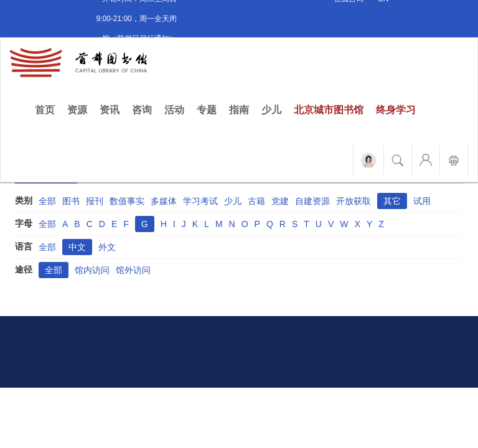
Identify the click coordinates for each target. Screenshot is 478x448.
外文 (107, 247)
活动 (174, 110)
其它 (392, 201)
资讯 (110, 110)
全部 (47, 201)
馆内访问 (92, 270)
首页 (48, 109)
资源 (77, 110)
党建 (280, 201)
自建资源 (312, 201)
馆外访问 (133, 270)
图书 (71, 201)
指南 (239, 110)
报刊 (95, 201)
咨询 (142, 110)
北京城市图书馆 (329, 110)
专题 (207, 110)
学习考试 (200, 201)
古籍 (256, 201)
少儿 (271, 110)
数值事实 (127, 201)
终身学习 (396, 110)
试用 (422, 201)
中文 (77, 247)
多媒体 (164, 201)
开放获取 (354, 201)
